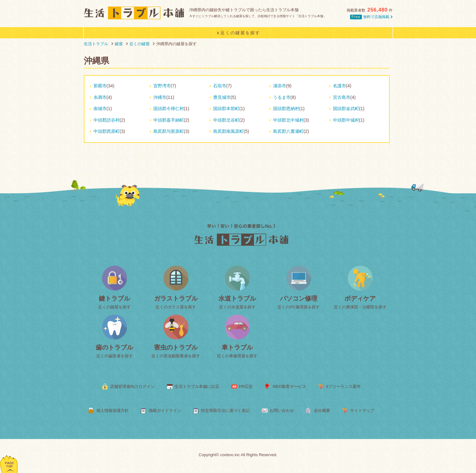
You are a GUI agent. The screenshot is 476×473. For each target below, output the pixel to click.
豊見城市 (222, 97)
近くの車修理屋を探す (237, 356)
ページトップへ (9, 456)
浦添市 (280, 86)
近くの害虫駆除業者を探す (176, 356)
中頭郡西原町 (107, 131)
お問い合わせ (282, 410)
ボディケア (360, 298)
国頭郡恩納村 (286, 109)
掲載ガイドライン (165, 410)
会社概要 (322, 410)
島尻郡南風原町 (228, 131)
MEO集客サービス (290, 386)
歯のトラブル (114, 347)
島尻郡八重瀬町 (288, 131)
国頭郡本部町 (226, 109)
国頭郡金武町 (346, 109)
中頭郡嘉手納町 (169, 120)
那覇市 (100, 86)
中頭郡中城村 (346, 120)
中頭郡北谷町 (226, 120)
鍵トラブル (114, 298)
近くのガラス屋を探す (176, 307)
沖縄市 (160, 97)
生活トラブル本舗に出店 (197, 386)
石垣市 (220, 86)
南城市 (100, 109)
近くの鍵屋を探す (114, 307)
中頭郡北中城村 (288, 120)
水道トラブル (237, 298)
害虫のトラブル (176, 347)
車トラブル (237, 347)
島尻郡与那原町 (169, 131)
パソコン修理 (299, 298)
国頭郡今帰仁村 (169, 109)
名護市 (339, 86)
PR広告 (246, 386)
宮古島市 (342, 97)
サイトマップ (362, 410)
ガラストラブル (176, 298)
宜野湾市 (162, 86)
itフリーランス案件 (343, 386)
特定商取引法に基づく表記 (225, 410)
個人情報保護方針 (113, 410)
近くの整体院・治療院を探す (360, 307)
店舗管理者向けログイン (132, 386)
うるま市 (282, 97)
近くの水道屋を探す (237, 307)
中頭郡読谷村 (107, 120)
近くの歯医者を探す (115, 356)
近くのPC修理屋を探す (298, 307)
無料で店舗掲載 (371, 17)
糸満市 (100, 97)
